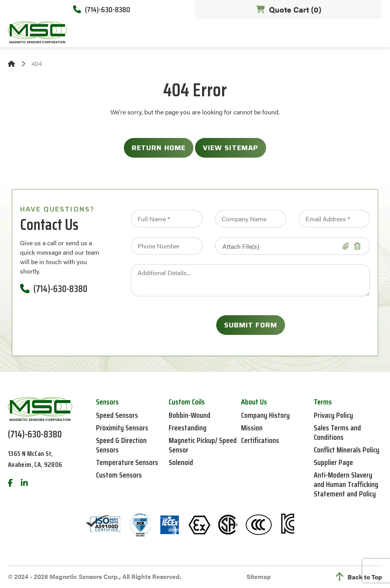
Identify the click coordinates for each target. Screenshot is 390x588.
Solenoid (181, 462)
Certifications (260, 440)
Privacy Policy (333, 415)
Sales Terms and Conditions (337, 432)
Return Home (159, 148)
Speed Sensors (117, 415)
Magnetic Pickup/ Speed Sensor (203, 445)
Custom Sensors (119, 475)
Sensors (107, 402)
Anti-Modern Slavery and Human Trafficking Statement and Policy (346, 484)
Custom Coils (187, 402)
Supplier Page (333, 462)
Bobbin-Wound (189, 415)
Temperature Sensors (127, 462)
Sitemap (259, 576)
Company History (265, 415)
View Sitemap (231, 148)
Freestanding (188, 428)
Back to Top (359, 577)
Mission (252, 428)
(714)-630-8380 (102, 9)
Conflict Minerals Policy (347, 450)
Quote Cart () (289, 9)
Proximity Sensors (122, 428)
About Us (254, 402)
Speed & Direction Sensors (121, 445)
